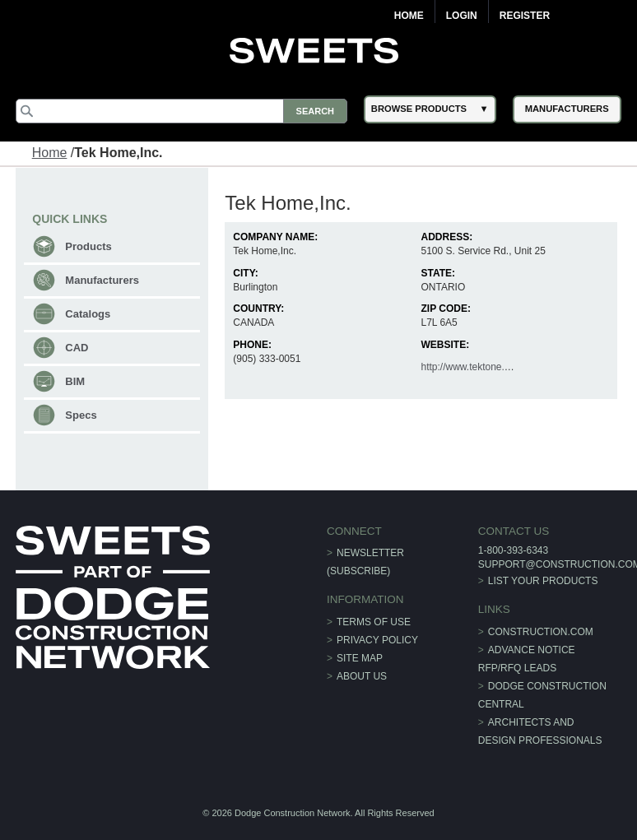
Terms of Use (374, 622)
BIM (75, 381)
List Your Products (543, 581)
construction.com (541, 632)
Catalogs (88, 314)
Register (525, 16)
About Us (362, 676)
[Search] (181, 111)
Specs (81, 415)
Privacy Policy (377, 640)
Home (409, 16)
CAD (77, 348)
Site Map (360, 658)
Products (88, 246)
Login (462, 16)
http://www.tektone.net (469, 367)
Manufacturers (102, 280)
